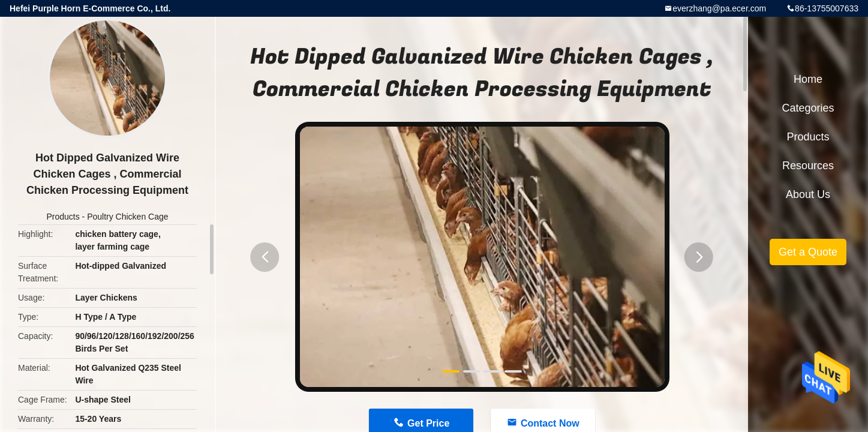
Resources (808, 166)
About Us (808, 194)
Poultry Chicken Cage (127, 217)
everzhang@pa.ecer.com (719, 8)
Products (63, 217)
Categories (808, 108)
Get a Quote (808, 252)
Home (808, 79)
